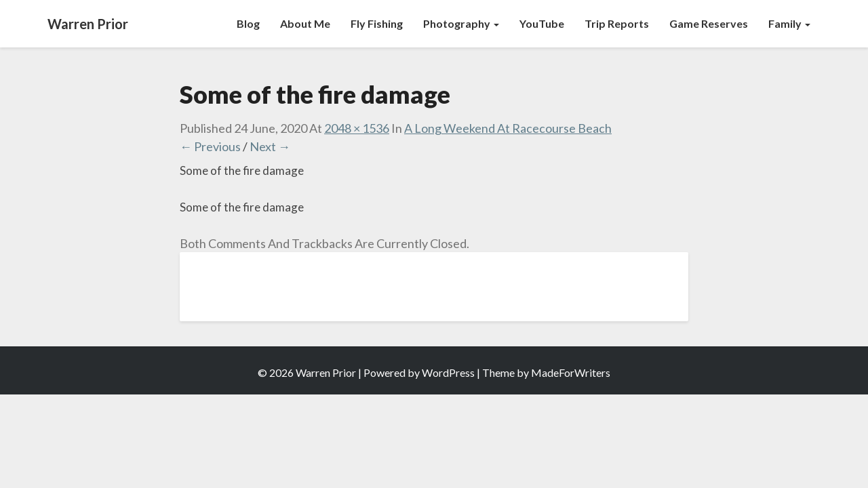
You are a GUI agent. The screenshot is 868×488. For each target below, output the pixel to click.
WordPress (448, 372)
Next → (270, 146)
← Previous (210, 146)
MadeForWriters (571, 372)
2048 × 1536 (357, 128)
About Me (305, 23)
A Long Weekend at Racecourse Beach (508, 128)
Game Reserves (709, 23)
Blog (248, 23)
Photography (461, 23)
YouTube (542, 23)
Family (789, 23)
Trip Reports (617, 23)
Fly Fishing (377, 23)
